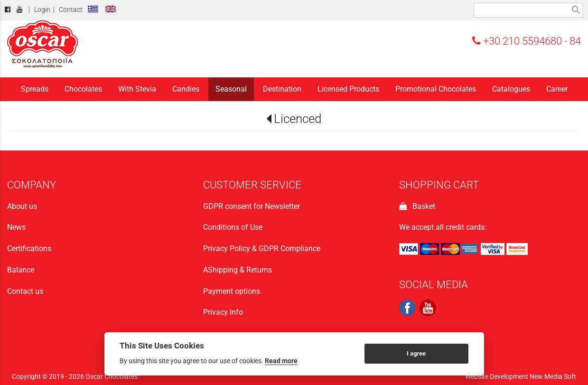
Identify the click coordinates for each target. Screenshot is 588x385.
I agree (416, 353)
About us (22, 206)
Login (42, 10)
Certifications (29, 249)
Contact (71, 10)
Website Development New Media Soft (521, 376)
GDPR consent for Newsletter (252, 206)
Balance (21, 270)
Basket (417, 206)
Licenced (298, 119)
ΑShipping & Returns (238, 270)
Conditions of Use (233, 227)
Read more (281, 361)
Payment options (232, 291)
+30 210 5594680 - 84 (527, 41)
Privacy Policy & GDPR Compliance (262, 249)
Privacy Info (223, 312)
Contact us (25, 291)
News (16, 227)
